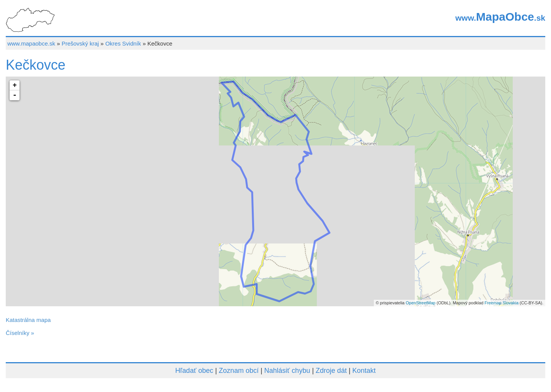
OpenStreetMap (421, 303)
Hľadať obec (194, 371)
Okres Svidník (123, 43)
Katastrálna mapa (28, 320)
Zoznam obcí (239, 371)
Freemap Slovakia (501, 303)
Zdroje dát (331, 371)
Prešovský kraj (80, 43)
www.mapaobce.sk (31, 43)
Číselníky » (20, 333)
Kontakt (364, 371)
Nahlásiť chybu (287, 371)
